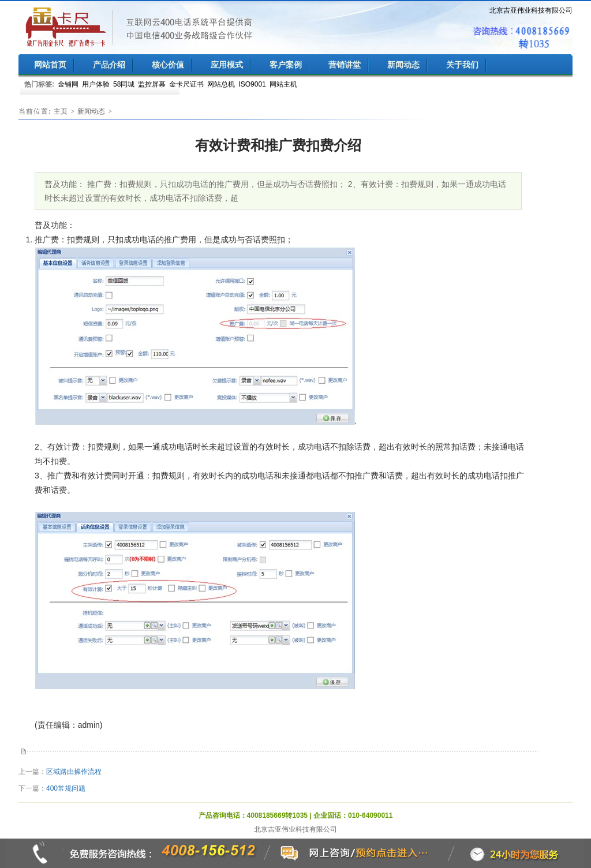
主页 (61, 111)
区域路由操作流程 (74, 772)
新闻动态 (91, 111)
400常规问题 (66, 788)
